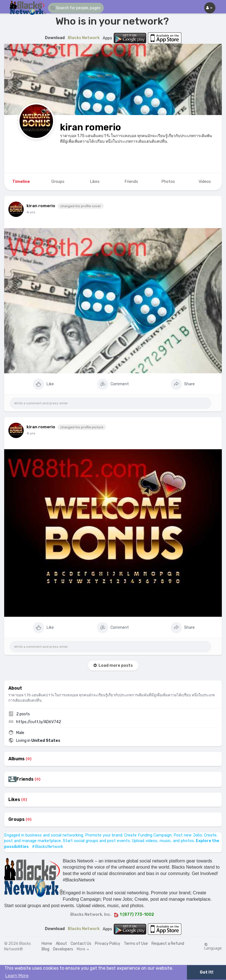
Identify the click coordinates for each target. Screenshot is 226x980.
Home (47, 944)
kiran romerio (91, 127)
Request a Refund (168, 944)
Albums (16, 759)
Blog (45, 949)
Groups (16, 819)
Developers (63, 949)
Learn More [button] (17, 976)
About (61, 944)
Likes (14, 800)
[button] (76, 8)
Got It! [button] (206, 972)
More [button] (83, 949)
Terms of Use (136, 944)
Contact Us (81, 944)
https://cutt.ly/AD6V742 (39, 722)
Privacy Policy (108, 944)
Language (213, 946)
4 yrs (31, 212)
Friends (25, 779)
